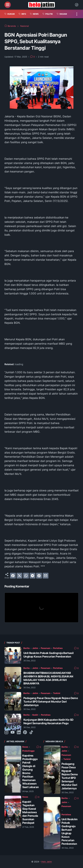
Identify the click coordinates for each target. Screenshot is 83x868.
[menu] (8, 5)
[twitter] (19, 576)
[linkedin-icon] (19, 732)
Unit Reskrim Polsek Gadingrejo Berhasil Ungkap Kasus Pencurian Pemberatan (49, 655)
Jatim (35, 648)
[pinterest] (39, 576)
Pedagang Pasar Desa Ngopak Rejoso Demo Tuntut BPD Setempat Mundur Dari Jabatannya (51, 702)
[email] (46, 576)
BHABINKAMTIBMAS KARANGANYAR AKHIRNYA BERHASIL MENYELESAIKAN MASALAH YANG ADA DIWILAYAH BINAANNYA (48, 678)
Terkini (57, 693)
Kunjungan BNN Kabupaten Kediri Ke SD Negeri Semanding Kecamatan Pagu (48, 721)
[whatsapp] (26, 576)
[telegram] (32, 576)
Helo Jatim (47, 862)
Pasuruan (46, 648)
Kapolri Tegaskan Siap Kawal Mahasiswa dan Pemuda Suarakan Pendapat (30, 812)
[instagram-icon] (6, 732)
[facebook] (13, 576)
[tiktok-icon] (31, 732)
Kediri (35, 715)
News (25, 747)
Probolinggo (28, 751)
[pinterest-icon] (25, 732)
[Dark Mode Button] (77, 5)
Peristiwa (58, 648)
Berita (27, 648)
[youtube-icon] (13, 732)
